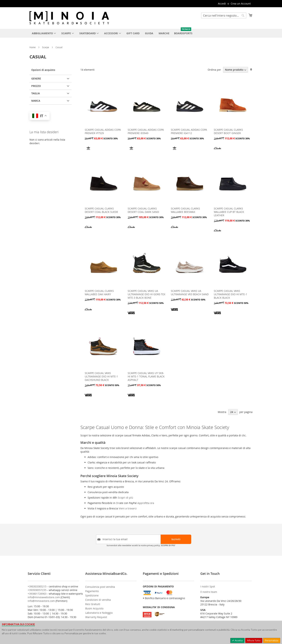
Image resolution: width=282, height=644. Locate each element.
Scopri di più (125, 498)
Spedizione (92, 595)
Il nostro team (209, 592)
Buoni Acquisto (94, 608)
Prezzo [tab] (36, 86)
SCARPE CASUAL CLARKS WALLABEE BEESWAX (185, 210)
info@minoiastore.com (41, 601)
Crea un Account (241, 4)
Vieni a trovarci (128, 508)
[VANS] (131, 315)
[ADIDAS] (88, 151)
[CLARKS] (217, 151)
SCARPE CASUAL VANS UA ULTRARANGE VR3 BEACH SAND (190, 293)
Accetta (238, 640)
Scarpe (46, 47)
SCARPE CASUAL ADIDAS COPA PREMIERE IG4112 (189, 131)
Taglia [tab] (36, 93)
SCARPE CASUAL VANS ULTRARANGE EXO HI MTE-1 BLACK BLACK (230, 294)
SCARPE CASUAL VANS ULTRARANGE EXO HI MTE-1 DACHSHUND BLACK (101, 376)
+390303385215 (37, 586)
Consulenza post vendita (100, 587)
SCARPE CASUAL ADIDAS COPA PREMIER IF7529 (103, 131)
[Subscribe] (176, 539)
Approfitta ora (146, 503)
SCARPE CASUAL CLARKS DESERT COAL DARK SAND (143, 210)
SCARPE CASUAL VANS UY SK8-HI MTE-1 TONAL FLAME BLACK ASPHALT (146, 376)
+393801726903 (37, 594)
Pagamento (92, 591)
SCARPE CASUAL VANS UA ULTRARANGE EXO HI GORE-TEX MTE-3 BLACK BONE (146, 294)
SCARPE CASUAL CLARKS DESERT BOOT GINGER (228, 131)
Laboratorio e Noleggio (99, 613)
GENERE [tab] (36, 78)
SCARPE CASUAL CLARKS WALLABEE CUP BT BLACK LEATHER (229, 212)
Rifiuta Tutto (254, 640)
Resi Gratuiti (93, 604)
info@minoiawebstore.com (44, 597)
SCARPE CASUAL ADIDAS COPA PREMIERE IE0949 (146, 131)
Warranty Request (96, 617)
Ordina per (214, 70)
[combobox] (224, 16)
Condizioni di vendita (98, 600)
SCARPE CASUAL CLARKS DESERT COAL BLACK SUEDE (101, 210)
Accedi (222, 4)
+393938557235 (37, 590)
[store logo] (69, 18)
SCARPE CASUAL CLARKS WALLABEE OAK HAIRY (99, 293)
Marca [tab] (36, 101)
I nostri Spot (208, 586)
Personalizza (272, 640)
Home (33, 47)
